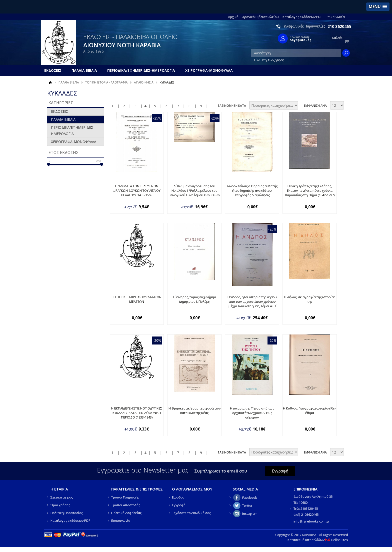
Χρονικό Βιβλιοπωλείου (260, 17)
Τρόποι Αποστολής (126, 505)
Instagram (250, 513)
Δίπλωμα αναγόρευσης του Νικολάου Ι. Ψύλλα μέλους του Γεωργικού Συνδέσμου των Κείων (194, 190)
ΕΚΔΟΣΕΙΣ (59, 111)
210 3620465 (339, 26)
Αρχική (233, 17)
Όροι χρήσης (60, 505)
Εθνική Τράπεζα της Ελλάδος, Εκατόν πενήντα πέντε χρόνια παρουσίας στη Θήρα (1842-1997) (310, 190)
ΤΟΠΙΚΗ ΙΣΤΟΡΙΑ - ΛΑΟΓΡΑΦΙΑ (106, 82)
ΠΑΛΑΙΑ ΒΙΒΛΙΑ (69, 82)
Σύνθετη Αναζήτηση (269, 60)
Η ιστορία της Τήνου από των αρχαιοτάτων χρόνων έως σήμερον (252, 413)
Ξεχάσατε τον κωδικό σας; (192, 513)
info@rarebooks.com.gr (311, 521)
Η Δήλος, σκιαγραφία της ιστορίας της (310, 299)
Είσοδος (178, 497)
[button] (378, 7)
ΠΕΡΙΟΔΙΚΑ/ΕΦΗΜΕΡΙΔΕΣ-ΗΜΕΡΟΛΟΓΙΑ (73, 130)
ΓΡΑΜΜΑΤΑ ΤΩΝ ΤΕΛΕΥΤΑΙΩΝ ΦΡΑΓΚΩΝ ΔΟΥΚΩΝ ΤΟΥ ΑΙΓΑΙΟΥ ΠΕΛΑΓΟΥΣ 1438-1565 (137, 190)
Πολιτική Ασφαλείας (126, 513)
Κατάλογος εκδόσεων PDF (302, 17)
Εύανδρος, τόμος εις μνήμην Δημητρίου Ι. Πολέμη (194, 299)
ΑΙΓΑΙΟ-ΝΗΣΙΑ (144, 82)
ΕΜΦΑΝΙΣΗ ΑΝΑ (315, 106)
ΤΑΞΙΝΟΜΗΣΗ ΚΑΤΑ (232, 106)
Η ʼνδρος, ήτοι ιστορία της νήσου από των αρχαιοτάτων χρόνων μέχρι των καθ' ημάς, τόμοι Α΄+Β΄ (252, 301)
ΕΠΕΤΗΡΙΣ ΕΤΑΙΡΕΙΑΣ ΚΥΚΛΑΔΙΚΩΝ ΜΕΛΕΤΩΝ (137, 299)
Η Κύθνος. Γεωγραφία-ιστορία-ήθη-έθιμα (310, 410)
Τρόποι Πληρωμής (125, 497)
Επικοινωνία (335, 17)
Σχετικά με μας (62, 497)
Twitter (247, 505)
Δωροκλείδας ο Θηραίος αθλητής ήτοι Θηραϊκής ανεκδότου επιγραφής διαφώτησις (252, 190)
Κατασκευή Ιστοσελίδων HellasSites (318, 540)
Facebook (250, 497)
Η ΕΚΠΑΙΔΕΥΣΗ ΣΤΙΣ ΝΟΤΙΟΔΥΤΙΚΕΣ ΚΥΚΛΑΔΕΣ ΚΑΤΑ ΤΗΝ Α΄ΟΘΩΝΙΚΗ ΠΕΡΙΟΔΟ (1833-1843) (137, 413)
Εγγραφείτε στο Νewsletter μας (143, 470)
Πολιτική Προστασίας (67, 513)
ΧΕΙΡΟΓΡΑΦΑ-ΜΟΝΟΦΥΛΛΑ (74, 142)
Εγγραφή (179, 505)
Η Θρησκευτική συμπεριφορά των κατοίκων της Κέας (194, 410)
